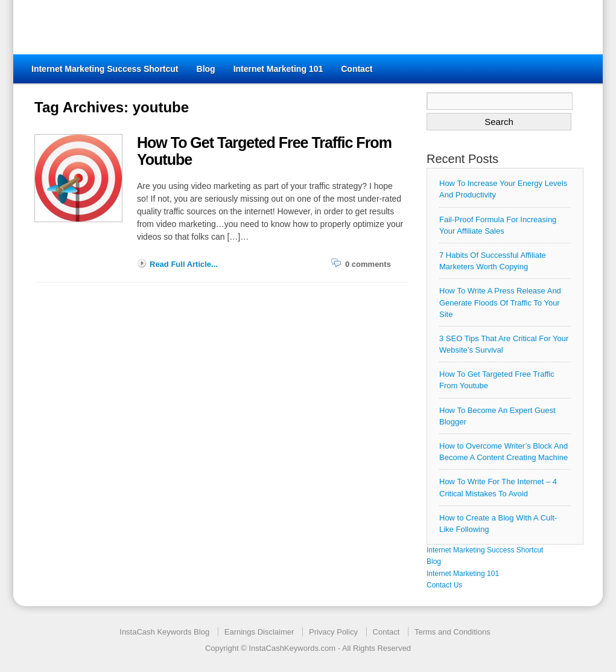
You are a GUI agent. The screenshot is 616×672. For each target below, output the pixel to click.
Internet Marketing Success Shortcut (105, 69)
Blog (206, 69)
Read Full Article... (184, 264)
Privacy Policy (333, 632)
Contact (357, 69)
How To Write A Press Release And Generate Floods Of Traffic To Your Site (500, 302)
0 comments (368, 264)
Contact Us (444, 585)
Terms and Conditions (452, 632)
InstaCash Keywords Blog (164, 632)
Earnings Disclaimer (259, 632)
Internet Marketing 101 (278, 69)
